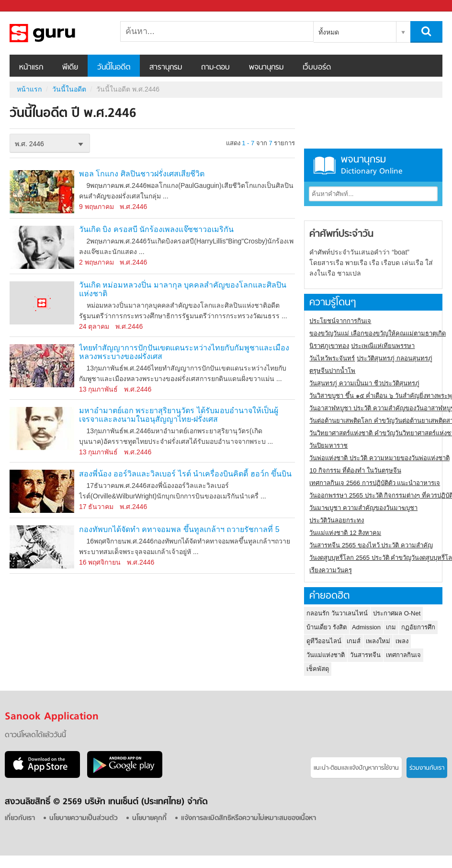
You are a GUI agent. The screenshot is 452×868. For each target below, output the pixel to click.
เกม (391, 627)
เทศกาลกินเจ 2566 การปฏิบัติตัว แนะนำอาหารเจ (375, 483)
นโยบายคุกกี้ (149, 818)
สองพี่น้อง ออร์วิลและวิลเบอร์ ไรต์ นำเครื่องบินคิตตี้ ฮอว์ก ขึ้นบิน (185, 474)
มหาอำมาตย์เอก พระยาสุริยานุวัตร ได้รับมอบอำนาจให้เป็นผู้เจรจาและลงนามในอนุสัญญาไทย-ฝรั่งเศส (179, 415)
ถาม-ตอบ (215, 68)
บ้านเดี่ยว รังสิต (327, 627)
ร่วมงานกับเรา (427, 768)
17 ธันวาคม (96, 507)
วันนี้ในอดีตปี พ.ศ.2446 (60, 33)
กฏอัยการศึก (418, 627)
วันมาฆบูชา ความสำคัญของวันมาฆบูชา (363, 508)
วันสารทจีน (365, 655)
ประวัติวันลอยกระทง (337, 520)
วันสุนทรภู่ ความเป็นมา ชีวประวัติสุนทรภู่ (364, 383)
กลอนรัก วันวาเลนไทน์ (337, 613)
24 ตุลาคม (94, 326)
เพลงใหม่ (378, 641)
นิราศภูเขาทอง (329, 346)
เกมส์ (354, 641)
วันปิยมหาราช (328, 446)
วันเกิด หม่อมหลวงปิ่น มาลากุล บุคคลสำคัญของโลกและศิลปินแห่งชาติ (183, 289)
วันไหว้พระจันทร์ (332, 358)
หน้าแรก (31, 68)
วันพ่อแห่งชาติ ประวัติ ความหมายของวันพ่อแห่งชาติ (379, 458)
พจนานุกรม (266, 68)
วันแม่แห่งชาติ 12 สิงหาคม (345, 533)
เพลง (402, 641)
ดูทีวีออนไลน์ (324, 641)
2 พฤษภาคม (96, 262)
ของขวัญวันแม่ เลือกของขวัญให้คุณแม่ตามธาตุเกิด (378, 333)
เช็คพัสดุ (318, 669)
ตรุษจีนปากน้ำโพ (332, 371)
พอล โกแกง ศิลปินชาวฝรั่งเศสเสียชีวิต (142, 174)
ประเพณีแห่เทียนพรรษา (383, 346)
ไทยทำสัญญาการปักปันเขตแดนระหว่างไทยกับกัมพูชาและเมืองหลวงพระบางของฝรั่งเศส (184, 352)
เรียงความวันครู (331, 570)
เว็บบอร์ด (317, 68)
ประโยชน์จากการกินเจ (340, 321)
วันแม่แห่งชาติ (326, 655)
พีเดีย (70, 68)
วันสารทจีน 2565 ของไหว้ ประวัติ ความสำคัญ (371, 545)
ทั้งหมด (329, 32)
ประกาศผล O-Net (397, 613)
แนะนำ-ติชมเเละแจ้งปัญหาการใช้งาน (356, 768)
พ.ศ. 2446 (29, 144)
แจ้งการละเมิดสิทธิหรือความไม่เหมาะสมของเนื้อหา (249, 818)
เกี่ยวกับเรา (20, 818)
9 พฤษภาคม (96, 207)
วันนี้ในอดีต (114, 68)
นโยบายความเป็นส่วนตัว (84, 818)
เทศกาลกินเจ (403, 655)
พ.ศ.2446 (133, 207)
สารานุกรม (166, 68)
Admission (366, 627)
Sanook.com (29, 6)
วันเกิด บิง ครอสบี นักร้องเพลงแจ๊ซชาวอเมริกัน (156, 229)
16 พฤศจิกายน (100, 562)
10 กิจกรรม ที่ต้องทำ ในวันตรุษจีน (355, 470)
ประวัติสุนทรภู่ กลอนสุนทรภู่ (395, 358)
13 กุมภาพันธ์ (98, 389)
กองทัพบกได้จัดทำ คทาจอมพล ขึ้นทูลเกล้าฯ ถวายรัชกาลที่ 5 (179, 529)
